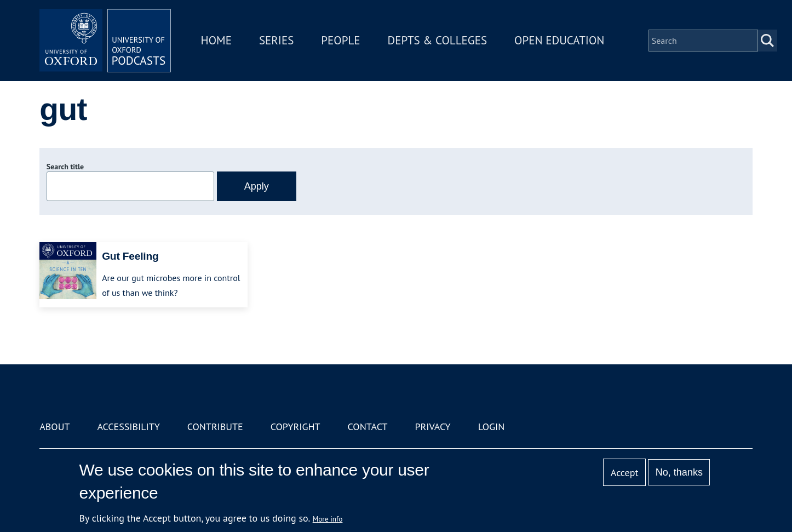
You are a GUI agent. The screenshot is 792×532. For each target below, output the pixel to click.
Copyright (295, 427)
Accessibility (128, 427)
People (340, 40)
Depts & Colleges (438, 40)
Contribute (215, 427)
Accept (625, 473)
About (54, 427)
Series (276, 40)
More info (328, 519)
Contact (368, 427)
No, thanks (679, 472)
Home (216, 40)
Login (492, 427)
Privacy (432, 427)
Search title (65, 167)
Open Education (559, 40)
